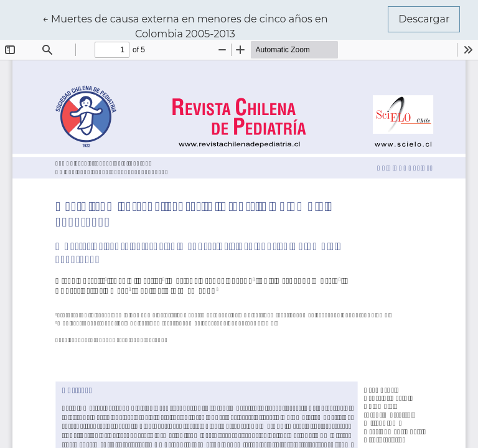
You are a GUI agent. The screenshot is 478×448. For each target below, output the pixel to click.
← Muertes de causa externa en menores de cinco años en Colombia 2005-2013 (185, 26)
